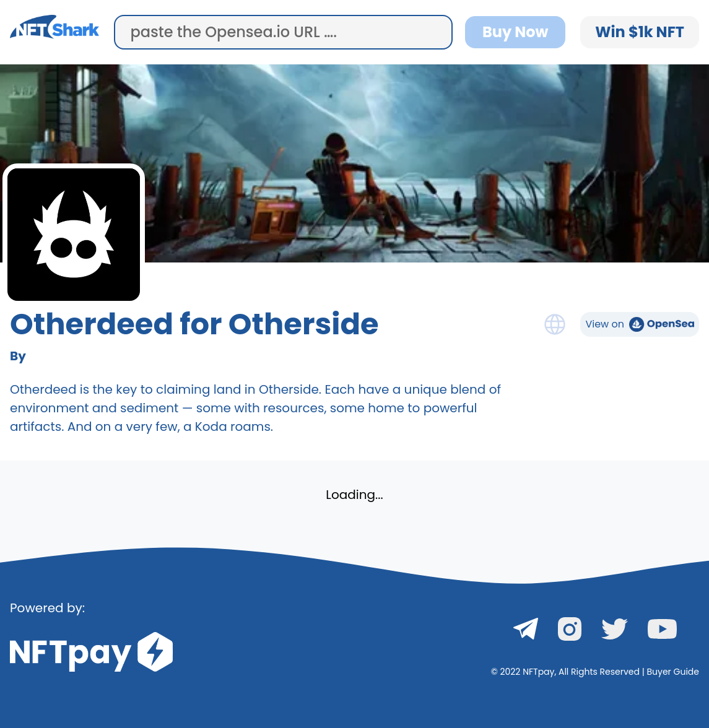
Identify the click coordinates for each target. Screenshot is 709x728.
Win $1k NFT (640, 32)
